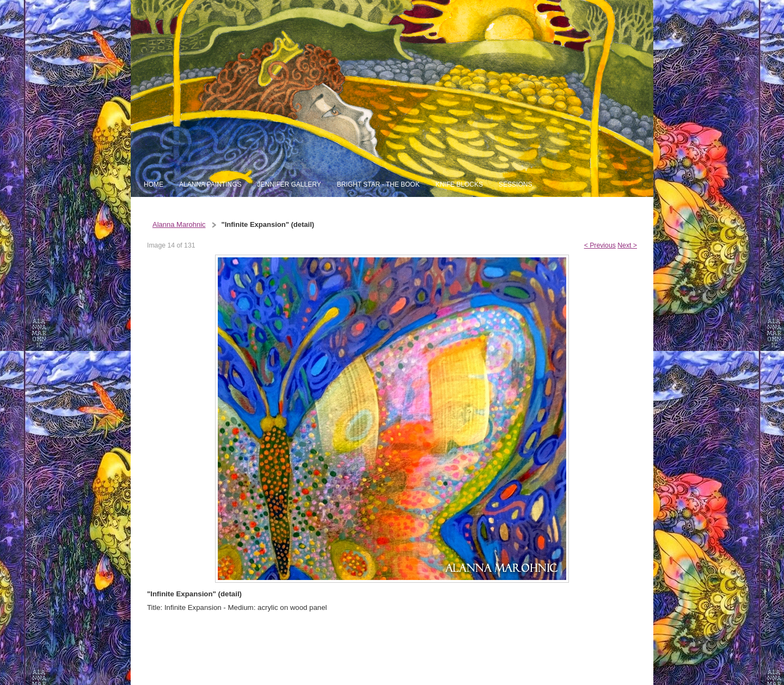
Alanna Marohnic (179, 224)
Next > (627, 245)
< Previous (600, 245)
